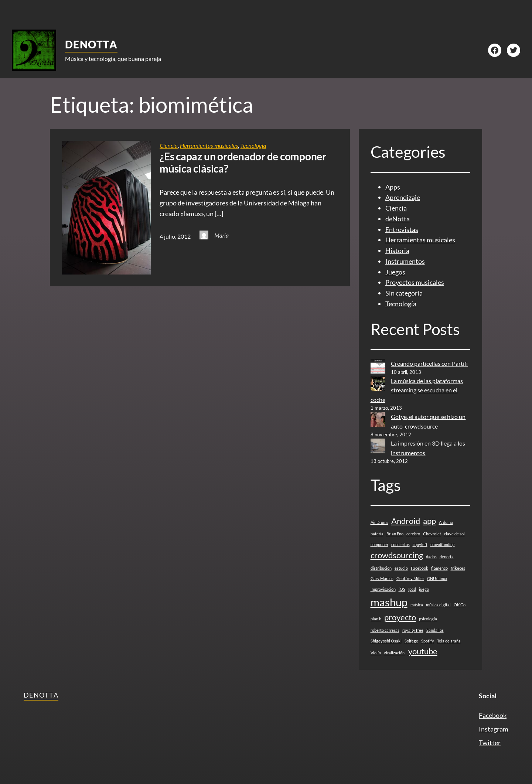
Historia (397, 250)
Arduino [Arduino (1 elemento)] (446, 522)
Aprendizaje (403, 197)
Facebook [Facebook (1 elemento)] (420, 568)
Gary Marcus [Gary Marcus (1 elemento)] (382, 578)
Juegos (395, 272)
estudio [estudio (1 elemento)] (401, 568)
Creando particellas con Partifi (429, 363)
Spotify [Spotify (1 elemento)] (428, 641)
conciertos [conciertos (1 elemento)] (400, 544)
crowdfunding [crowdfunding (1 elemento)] (443, 544)
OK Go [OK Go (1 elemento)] (460, 605)
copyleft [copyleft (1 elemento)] (420, 544)
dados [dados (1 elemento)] (431, 557)
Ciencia (169, 145)
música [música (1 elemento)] (417, 605)
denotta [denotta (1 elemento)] (447, 557)
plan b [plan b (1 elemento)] (376, 619)
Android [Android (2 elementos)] (406, 521)
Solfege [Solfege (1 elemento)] (411, 641)
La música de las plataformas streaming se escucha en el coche (417, 390)
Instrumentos (405, 261)
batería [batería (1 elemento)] (377, 534)
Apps (393, 187)
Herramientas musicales (209, 145)
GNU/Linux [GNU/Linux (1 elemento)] (437, 578)
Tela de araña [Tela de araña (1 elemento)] (449, 641)
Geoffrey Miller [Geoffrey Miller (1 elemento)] (410, 578)
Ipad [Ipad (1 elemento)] (412, 589)
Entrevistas (402, 229)
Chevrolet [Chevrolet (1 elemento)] (432, 534)
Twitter (490, 743)
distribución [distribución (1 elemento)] (381, 568)
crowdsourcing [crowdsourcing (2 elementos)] (397, 555)
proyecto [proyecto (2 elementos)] (400, 617)
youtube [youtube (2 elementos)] (423, 651)
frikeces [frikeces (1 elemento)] (458, 568)
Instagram (494, 729)
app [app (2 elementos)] (429, 521)
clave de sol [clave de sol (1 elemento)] (454, 534)
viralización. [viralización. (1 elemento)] (395, 653)
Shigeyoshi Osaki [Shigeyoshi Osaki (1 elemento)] (386, 641)
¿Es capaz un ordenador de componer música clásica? (243, 163)
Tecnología (253, 145)
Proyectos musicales (415, 282)
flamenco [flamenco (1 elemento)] (439, 568)
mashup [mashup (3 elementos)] (389, 602)
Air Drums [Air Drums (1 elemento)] (379, 522)
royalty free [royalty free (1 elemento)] (413, 630)
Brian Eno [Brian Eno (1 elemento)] (395, 534)
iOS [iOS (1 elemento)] (402, 589)
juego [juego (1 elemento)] (424, 589)
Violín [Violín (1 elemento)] (376, 653)
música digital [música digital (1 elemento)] (438, 605)
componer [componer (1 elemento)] (379, 544)
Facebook (493, 715)
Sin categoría (404, 293)
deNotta (91, 44)
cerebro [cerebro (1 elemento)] (413, 534)
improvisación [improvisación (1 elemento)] (383, 589)
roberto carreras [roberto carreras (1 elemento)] (385, 630)
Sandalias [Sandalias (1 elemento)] (435, 630)
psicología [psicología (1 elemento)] (428, 619)
